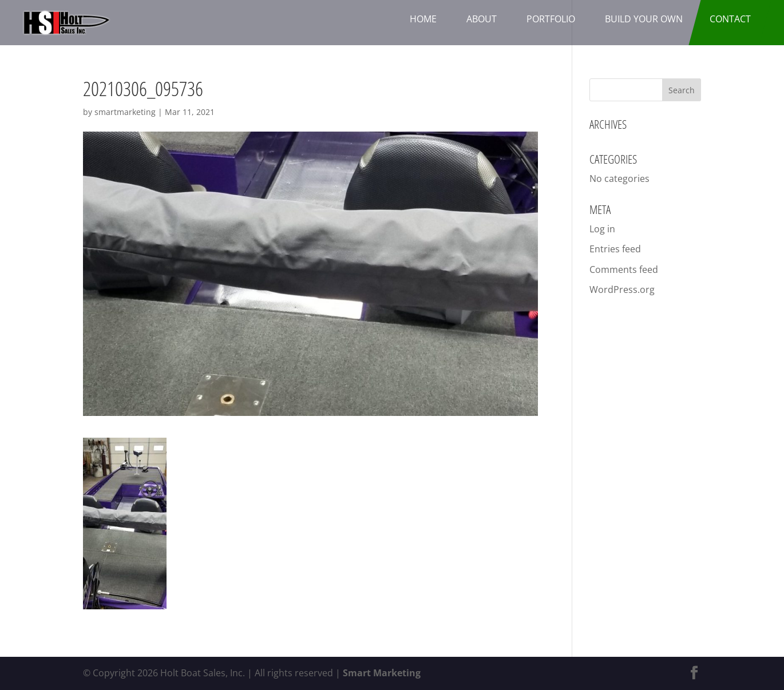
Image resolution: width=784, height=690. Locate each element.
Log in (602, 229)
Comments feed (624, 269)
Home (423, 19)
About (482, 19)
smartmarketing (125, 112)
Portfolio (551, 19)
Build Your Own (644, 19)
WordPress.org (622, 290)
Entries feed (615, 249)
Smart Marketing (382, 673)
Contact (730, 19)
